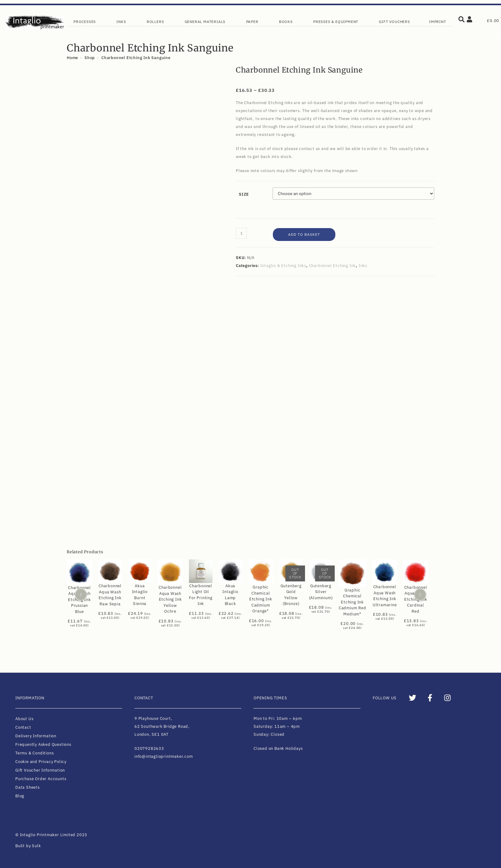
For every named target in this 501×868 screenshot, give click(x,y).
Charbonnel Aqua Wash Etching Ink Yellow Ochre (170, 600)
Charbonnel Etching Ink (333, 266)
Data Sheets (28, 787)
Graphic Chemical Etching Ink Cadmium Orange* (261, 599)
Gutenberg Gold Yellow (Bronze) (291, 595)
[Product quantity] (241, 233)
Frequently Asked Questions (43, 744)
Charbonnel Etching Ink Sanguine (136, 58)
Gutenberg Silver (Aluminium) (321, 592)
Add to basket (304, 234)
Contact (23, 727)
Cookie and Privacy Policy (41, 762)
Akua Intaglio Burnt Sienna (140, 595)
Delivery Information (36, 736)
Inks (363, 266)
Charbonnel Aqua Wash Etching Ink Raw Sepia (110, 595)
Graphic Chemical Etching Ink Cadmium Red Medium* (352, 602)
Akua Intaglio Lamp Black (230, 595)
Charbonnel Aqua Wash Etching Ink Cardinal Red (416, 599)
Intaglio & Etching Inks (283, 266)
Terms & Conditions (34, 753)
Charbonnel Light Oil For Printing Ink (201, 595)
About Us (24, 719)
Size (244, 194)
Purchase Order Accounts (41, 779)
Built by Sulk (28, 846)
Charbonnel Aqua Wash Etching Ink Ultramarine (385, 596)
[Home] (72, 58)
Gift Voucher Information (40, 770)
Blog (20, 796)
